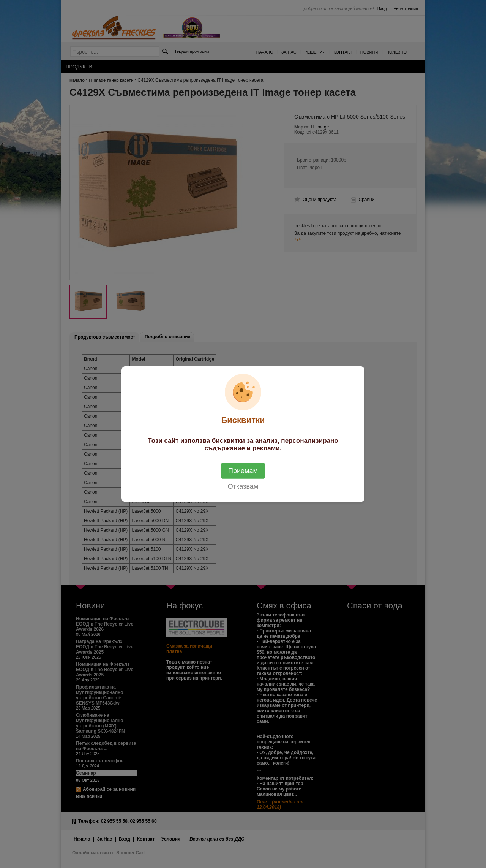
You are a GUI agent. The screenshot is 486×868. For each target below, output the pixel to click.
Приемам (243, 470)
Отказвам (243, 486)
